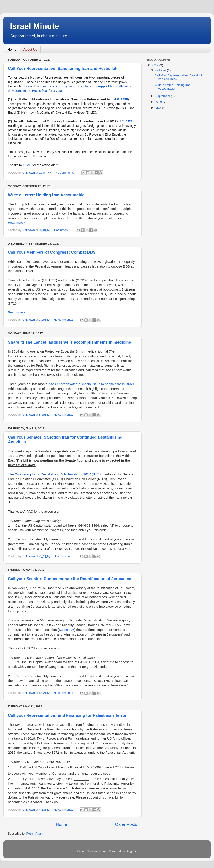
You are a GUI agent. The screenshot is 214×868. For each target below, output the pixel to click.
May (159, 108)
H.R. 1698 (121, 99)
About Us (30, 49)
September (163, 96)
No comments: (65, 173)
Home (12, 49)
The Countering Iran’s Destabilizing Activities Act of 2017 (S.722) (55, 474)
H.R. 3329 (125, 121)
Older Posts (126, 824)
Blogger (131, 851)
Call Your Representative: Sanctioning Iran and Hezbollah (63, 69)
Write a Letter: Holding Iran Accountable (46, 195)
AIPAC (28, 165)
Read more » (17, 223)
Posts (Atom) (35, 833)
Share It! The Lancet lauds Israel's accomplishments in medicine (69, 342)
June (159, 102)
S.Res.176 (67, 630)
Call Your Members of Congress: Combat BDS (52, 252)
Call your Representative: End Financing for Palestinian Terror (67, 715)
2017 (156, 65)
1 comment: (62, 230)
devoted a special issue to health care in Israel (91, 384)
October (161, 70)
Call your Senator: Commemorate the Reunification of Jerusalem (70, 579)
